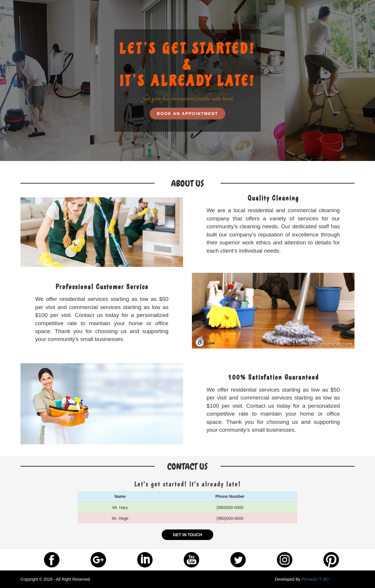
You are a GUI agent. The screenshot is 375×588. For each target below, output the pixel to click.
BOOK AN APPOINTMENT (188, 114)
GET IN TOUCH (187, 535)
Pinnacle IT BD (315, 579)
